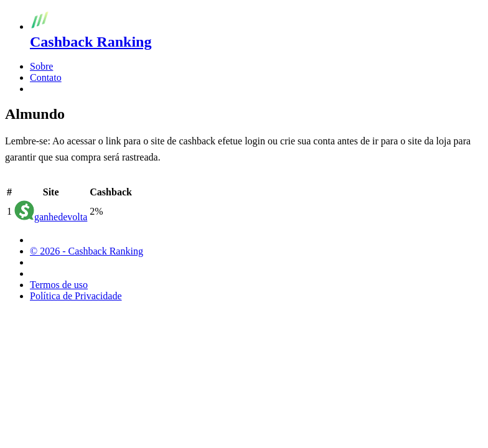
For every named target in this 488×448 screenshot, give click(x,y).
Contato (46, 77)
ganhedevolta (61, 217)
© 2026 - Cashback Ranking (87, 251)
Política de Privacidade (76, 296)
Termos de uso (59, 285)
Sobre (41, 66)
